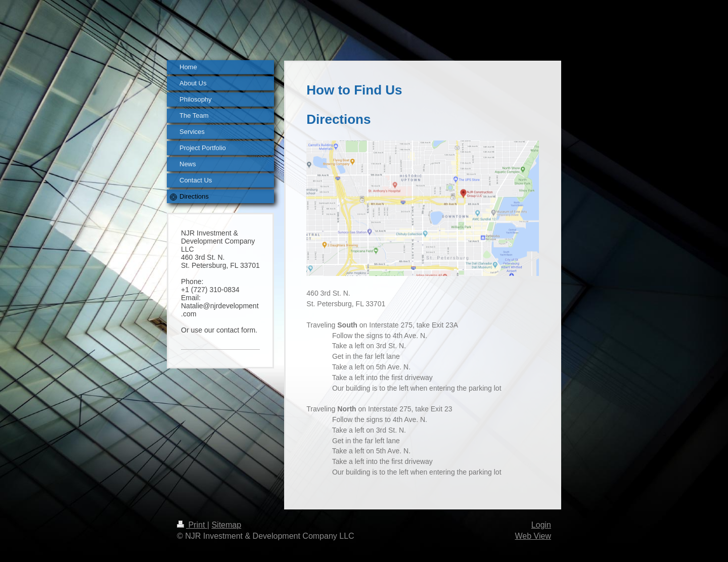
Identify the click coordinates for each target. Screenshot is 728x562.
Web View (533, 536)
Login (541, 525)
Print (192, 525)
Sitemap (226, 525)
